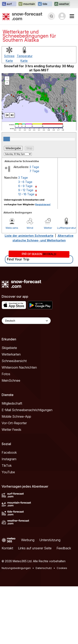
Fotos (6, 432)
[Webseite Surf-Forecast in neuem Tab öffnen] (9, 4)
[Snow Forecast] (22, 16)
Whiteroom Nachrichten (19, 425)
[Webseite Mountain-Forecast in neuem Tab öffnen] (27, 4)
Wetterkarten (11, 412)
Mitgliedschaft (12, 461)
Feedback (64, 606)
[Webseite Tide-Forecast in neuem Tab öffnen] (45, 4)
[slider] (7, 197)
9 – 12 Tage (26, 248)
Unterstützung (50, 598)
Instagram (9, 517)
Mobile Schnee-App (16, 474)
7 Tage (34, 229)
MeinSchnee (11, 438)
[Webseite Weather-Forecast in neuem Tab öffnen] (62, 4)
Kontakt (7, 606)
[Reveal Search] (51, 16)
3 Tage (34, 225)
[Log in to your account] (62, 16)
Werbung (28, 598)
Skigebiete (9, 405)
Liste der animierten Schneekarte (29, 293)
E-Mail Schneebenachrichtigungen (27, 468)
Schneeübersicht (14, 418)
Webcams (12, 285)
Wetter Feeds (11, 487)
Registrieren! (43, 262)
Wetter (48, 285)
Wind (30, 285)
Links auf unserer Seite (35, 606)
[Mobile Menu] (72, 16)
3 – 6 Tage (25, 240)
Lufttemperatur (66, 285)
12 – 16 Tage (26, 252)
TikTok (7, 523)
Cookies (62, 626)
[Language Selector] (26, 378)
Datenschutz (44, 626)
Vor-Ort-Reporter (14, 481)
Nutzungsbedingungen (16, 626)
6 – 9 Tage (25, 244)
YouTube (8, 530)
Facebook (9, 510)
